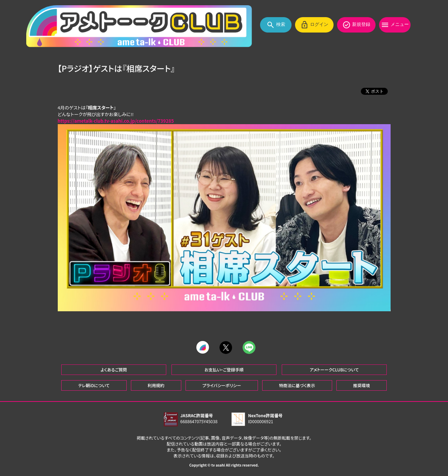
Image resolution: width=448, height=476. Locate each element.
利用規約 (156, 385)
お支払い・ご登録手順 (224, 369)
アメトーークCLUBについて (334, 369)
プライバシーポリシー (222, 385)
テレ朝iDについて (94, 385)
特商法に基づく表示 (297, 385)
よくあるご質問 (114, 369)
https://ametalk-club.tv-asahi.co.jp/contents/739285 (116, 121)
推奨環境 (362, 385)
